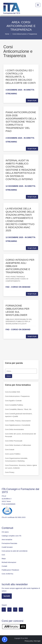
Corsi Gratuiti (10, 450)
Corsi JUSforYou (7, 574)
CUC (3, 555)
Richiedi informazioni (9, 562)
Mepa (4, 559)
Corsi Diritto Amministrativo (14, 429)
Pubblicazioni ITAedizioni (10, 570)
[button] (5, 639)
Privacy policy (29, 641)
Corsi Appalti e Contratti (13, 401)
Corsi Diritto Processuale (14, 441)
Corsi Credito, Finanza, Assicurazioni (18, 421)
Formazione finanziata (9, 543)
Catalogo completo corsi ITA (11, 536)
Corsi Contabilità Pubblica (14, 405)
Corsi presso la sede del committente (15, 551)
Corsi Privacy (10, 472)
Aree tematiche (7, 540)
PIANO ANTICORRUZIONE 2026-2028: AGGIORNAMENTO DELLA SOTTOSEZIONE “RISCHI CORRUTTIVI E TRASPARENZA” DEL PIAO (21, 122)
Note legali (37, 641)
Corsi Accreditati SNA (13, 392)
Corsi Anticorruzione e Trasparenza (17, 396)
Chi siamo (5, 532)
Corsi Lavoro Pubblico (13, 454)
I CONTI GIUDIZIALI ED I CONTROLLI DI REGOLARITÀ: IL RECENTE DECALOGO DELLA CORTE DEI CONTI (21, 77)
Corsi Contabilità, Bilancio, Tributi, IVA (18, 409)
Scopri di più (32, 100)
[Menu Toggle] (38, 5)
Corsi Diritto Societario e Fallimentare (18, 445)
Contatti (4, 566)
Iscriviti (7, 596)
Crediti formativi (7, 547)
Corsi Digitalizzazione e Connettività (18, 425)
